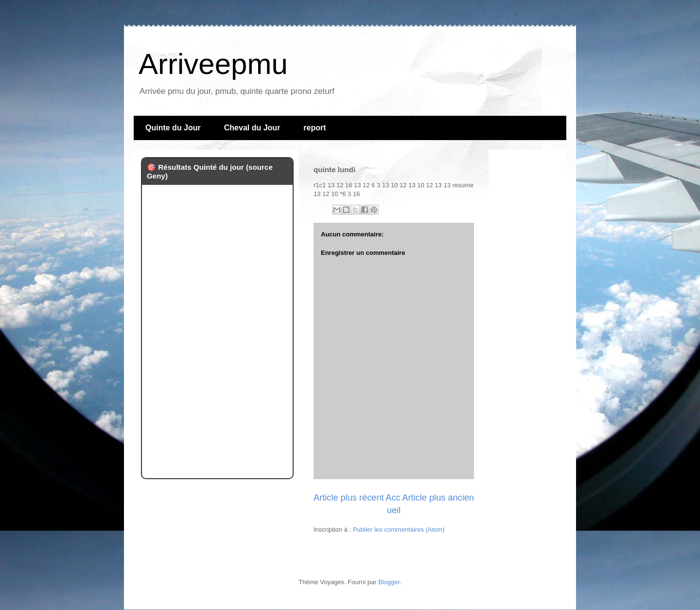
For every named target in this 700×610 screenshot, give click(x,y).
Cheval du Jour (252, 128)
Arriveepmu (213, 64)
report (315, 128)
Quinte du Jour (173, 128)
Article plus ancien (438, 498)
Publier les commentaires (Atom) (399, 529)
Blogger (389, 582)
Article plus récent (349, 498)
